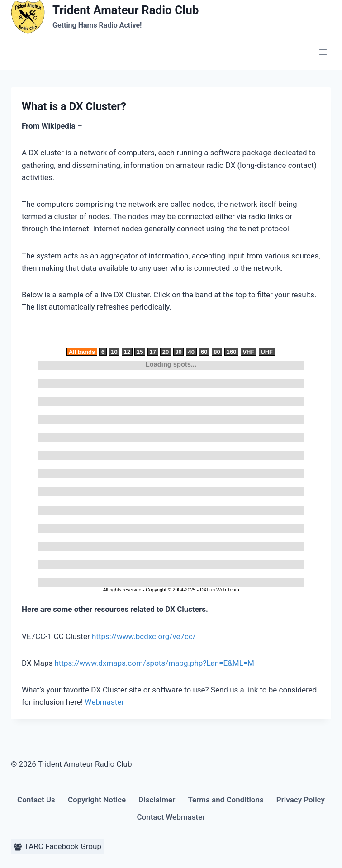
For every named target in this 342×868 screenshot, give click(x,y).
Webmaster (104, 702)
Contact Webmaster (171, 817)
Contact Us (36, 800)
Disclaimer (157, 800)
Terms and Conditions (226, 800)
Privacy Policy (301, 800)
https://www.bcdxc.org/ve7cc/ (144, 636)
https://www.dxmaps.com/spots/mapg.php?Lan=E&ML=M (154, 663)
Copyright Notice (97, 800)
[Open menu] (323, 52)
